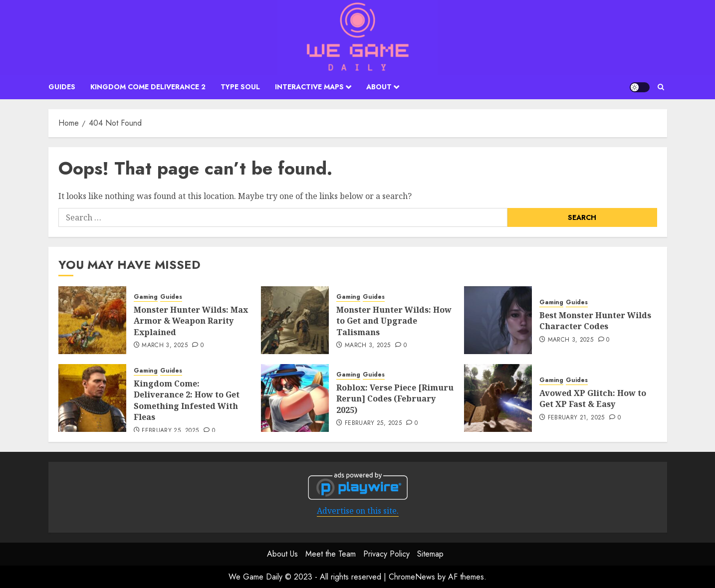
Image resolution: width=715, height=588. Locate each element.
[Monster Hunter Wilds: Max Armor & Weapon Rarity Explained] (92, 320)
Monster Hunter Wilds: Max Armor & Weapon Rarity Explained (191, 321)
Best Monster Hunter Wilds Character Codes (595, 321)
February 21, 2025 (576, 418)
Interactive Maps (309, 87)
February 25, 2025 (170, 431)
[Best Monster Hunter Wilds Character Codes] (498, 320)
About (379, 87)
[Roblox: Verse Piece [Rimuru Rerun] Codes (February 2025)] (295, 398)
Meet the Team (331, 554)
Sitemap (430, 554)
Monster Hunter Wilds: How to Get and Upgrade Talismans (394, 321)
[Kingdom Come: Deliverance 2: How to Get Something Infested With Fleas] (92, 398)
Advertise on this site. (358, 511)
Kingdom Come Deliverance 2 (148, 87)
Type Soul (240, 87)
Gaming (146, 297)
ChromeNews (412, 577)
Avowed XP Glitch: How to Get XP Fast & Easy (593, 398)
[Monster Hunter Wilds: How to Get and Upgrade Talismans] (295, 320)
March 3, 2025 (165, 346)
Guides (62, 87)
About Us (282, 554)
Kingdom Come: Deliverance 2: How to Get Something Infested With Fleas (187, 400)
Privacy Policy (386, 554)
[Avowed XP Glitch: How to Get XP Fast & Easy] (498, 398)
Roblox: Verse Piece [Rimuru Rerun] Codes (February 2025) (395, 399)
